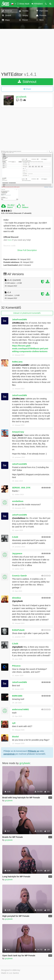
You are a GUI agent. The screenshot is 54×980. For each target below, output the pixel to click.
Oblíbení (25, 207)
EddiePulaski (18, 630)
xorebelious (18, 501)
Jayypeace (17, 553)
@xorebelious (19, 518)
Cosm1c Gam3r (19, 576)
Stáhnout (27, 82)
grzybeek (21, 97)
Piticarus (16, 666)
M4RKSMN (17, 696)
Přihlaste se (33, 751)
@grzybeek (17, 435)
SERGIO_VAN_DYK (21, 488)
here (10, 240)
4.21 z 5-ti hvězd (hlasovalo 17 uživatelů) (16, 213)
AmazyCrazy (18, 432)
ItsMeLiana (17, 362)
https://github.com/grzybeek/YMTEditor (21, 251)
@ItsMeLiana (18, 323)
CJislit (15, 537)
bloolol (15, 737)
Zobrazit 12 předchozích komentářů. (27, 313)
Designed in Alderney (11, 970)
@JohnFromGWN (20, 365)
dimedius (16, 598)
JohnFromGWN (19, 320)
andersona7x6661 (21, 709)
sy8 (14, 723)
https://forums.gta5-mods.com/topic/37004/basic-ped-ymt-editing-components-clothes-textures (30, 349)
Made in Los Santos (10, 973)
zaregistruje (9, 754)
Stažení (10, 207)
